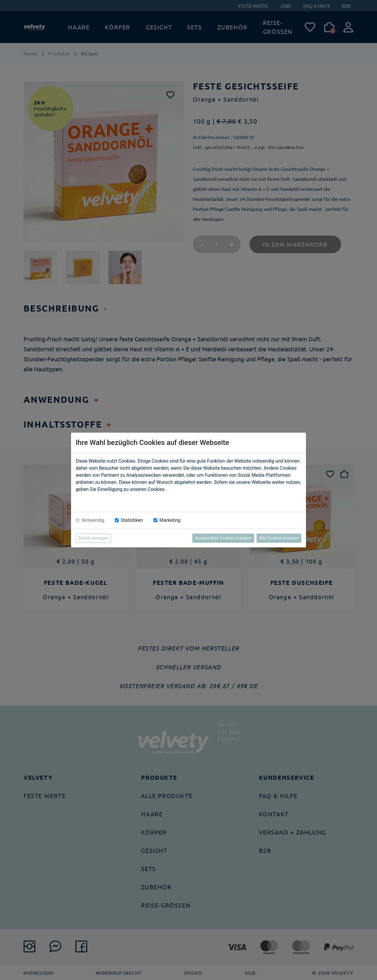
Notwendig (93, 520)
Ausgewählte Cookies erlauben (223, 538)
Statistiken (132, 520)
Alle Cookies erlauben (279, 538)
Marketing (170, 520)
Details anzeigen (93, 538)
